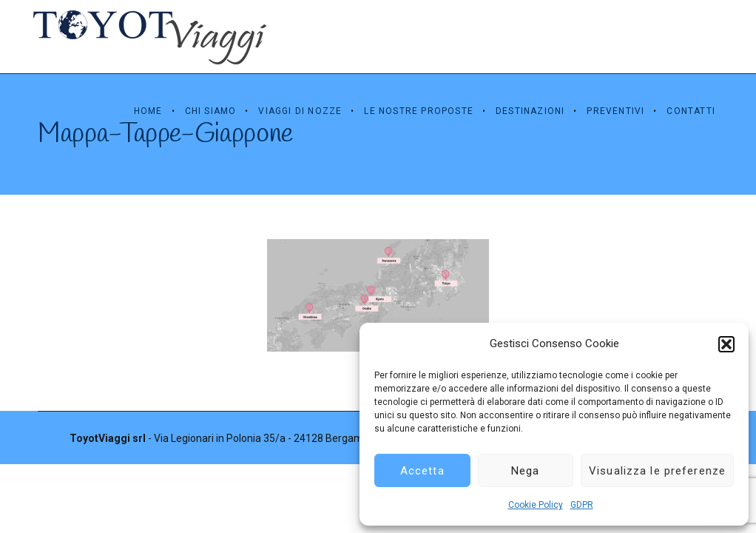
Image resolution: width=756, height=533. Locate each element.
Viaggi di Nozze (300, 111)
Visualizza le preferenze (657, 471)
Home (148, 111)
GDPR (582, 505)
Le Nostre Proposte (419, 111)
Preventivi (615, 111)
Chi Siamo (211, 111)
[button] (726, 344)
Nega (526, 471)
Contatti (691, 111)
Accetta (422, 471)
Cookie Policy (536, 505)
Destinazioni (530, 111)
